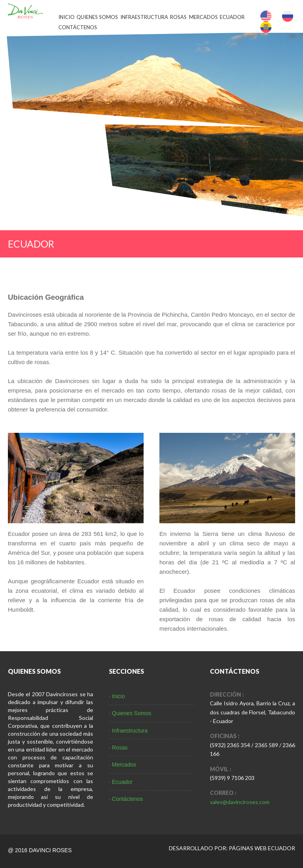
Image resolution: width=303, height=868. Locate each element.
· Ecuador (121, 782)
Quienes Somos (97, 17)
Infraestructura (144, 17)
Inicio (66, 17)
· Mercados (123, 765)
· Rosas (118, 748)
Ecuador (232, 17)
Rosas (178, 17)
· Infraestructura (128, 731)
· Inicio (117, 696)
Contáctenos (78, 27)
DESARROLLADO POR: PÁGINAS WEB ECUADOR (232, 848)
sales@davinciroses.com (240, 802)
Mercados (203, 17)
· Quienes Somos (130, 713)
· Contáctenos (126, 799)
